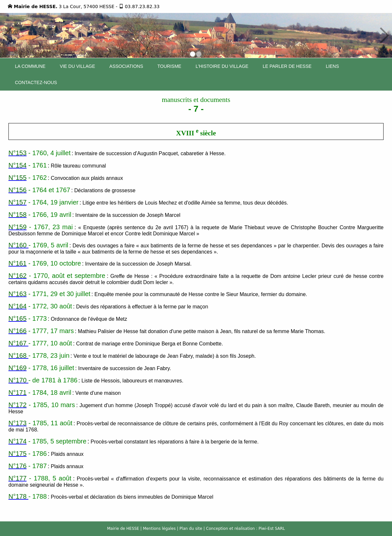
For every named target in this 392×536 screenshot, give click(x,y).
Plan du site (191, 529)
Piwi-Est (266, 529)
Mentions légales (159, 529)
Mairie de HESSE (123, 529)
